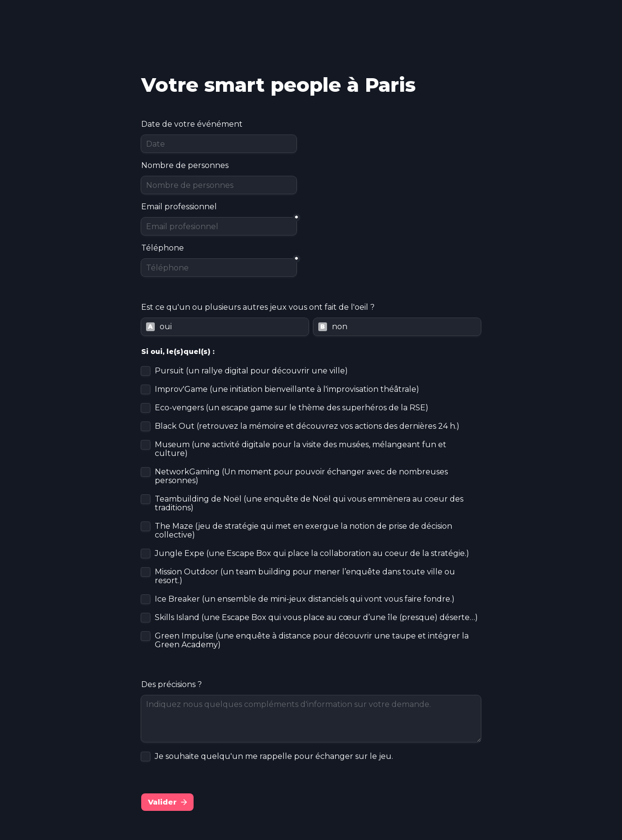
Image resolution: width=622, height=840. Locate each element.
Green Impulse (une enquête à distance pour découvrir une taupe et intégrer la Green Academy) (313, 640)
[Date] (219, 144)
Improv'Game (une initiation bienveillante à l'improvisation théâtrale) (287, 389)
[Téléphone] (219, 268)
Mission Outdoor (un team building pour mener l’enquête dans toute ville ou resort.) (306, 576)
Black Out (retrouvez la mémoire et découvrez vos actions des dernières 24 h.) (307, 426)
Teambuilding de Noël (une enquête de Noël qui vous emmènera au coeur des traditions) (310, 504)
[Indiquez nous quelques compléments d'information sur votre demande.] (311, 719)
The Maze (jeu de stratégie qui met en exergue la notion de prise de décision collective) (304, 531)
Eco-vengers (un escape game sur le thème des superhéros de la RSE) (292, 408)
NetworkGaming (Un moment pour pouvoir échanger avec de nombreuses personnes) (302, 476)
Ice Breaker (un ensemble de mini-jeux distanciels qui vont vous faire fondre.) (305, 599)
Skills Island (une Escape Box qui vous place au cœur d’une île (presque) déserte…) (316, 618)
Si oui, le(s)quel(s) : (178, 352)
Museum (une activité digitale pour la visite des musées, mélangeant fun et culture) (302, 449)
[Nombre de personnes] (219, 185)
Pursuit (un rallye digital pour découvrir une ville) (251, 371)
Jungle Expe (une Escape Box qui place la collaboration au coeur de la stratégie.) (312, 554)
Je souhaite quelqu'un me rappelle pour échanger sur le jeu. (274, 756)
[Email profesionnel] (219, 226)
